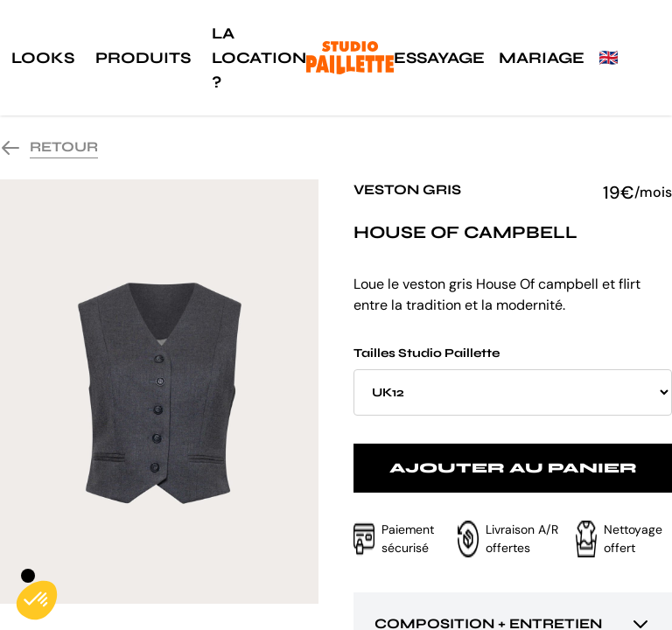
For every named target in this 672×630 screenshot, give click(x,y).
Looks (43, 58)
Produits (143, 58)
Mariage (542, 58)
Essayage (439, 58)
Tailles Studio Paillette (513, 381)
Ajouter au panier (513, 468)
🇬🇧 (608, 58)
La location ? (259, 58)
